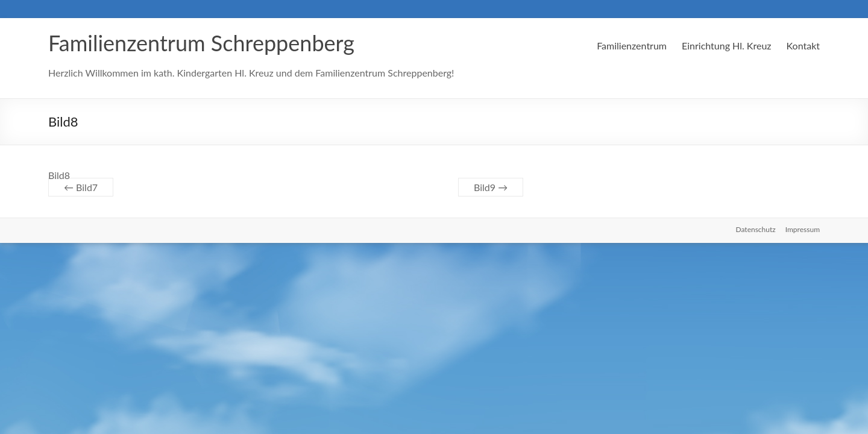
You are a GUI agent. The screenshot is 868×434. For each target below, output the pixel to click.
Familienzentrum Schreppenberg (201, 43)
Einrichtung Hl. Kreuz (727, 46)
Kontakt (803, 46)
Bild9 (491, 187)
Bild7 (81, 187)
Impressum (803, 229)
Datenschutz (756, 229)
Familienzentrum (632, 46)
